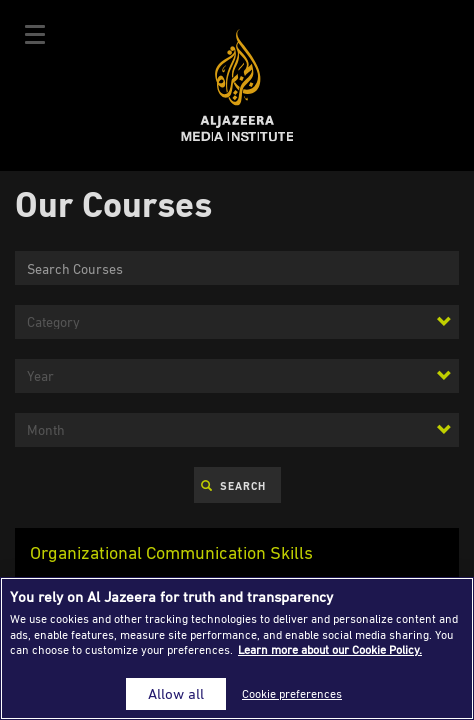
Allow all (176, 693)
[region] (237, 648)
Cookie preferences (292, 693)
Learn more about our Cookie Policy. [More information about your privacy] (330, 649)
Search (233, 485)
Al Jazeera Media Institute (237, 85)
